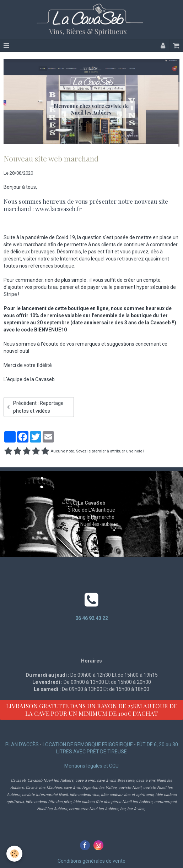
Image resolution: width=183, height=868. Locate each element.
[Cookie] (14, 854)
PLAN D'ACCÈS (22, 745)
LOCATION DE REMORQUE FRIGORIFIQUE (88, 745)
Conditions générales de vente (91, 861)
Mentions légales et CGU (91, 766)
